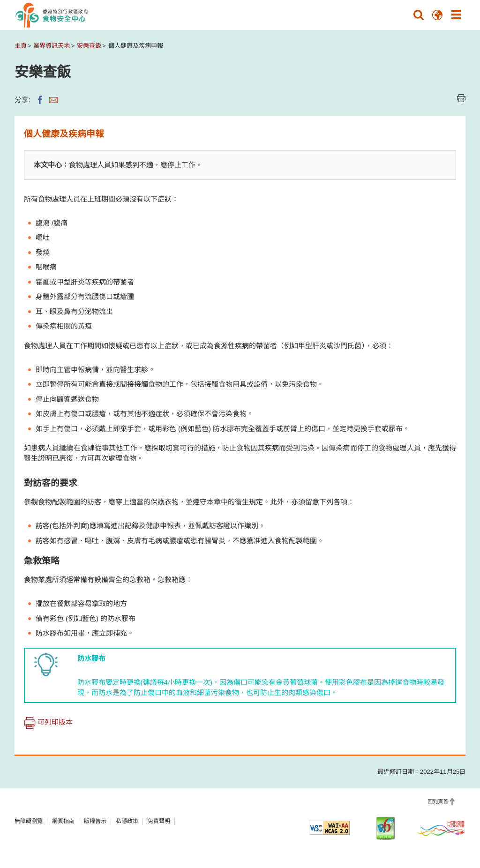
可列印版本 (48, 722)
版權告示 (95, 821)
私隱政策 (127, 821)
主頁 (21, 46)
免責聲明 (159, 821)
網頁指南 (63, 821)
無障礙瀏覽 (29, 821)
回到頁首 (438, 801)
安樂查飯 (89, 46)
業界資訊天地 (52, 46)
